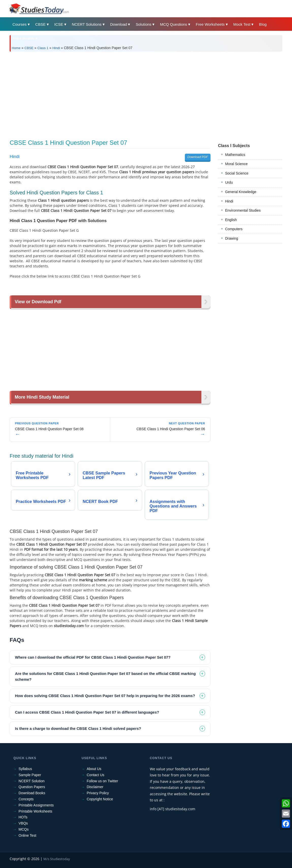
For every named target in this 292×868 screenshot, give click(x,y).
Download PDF (198, 157)
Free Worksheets (210, 24)
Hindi (56, 48)
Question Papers (32, 787)
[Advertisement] (146, 94)
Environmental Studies (243, 210)
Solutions (143, 24)
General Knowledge (241, 192)
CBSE (40, 24)
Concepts (26, 799)
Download (119, 24)
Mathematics (235, 155)
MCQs (24, 829)
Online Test (27, 835)
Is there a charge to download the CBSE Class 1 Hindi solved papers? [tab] (78, 728)
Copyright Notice (100, 799)
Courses (20, 24)
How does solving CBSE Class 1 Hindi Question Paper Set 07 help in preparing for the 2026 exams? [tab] (105, 696)
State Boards (23, 38)
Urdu (229, 182)
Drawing (232, 238)
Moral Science (237, 164)
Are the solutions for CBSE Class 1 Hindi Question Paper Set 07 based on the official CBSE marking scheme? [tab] (105, 676)
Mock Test (242, 24)
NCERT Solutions (87, 24)
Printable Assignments (36, 805)
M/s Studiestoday (57, 859)
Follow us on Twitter (102, 781)
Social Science (237, 173)
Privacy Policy (98, 793)
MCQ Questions (174, 24)
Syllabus (25, 769)
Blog (263, 24)
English (231, 220)
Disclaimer (95, 787)
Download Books (32, 793)
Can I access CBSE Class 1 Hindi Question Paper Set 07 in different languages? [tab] (87, 712)
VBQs (23, 823)
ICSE (59, 24)
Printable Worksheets (35, 811)
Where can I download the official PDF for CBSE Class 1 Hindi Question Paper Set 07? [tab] (93, 657)
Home (16, 48)
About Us (94, 769)
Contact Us (96, 775)
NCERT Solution (31, 781)
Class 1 (43, 48)
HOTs (23, 817)
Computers (234, 229)
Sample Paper (30, 775)
